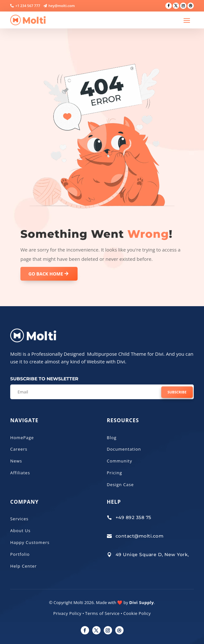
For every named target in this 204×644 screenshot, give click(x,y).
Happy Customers (30, 542)
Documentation (124, 449)
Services (19, 519)
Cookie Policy (137, 613)
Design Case (121, 485)
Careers (19, 449)
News (16, 461)
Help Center (23, 566)
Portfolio (20, 554)
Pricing (115, 473)
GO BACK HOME (46, 274)
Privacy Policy (67, 613)
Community (120, 461)
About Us (20, 531)
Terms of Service (102, 613)
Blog (112, 438)
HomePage (22, 438)
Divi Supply (142, 602)
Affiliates (20, 473)
